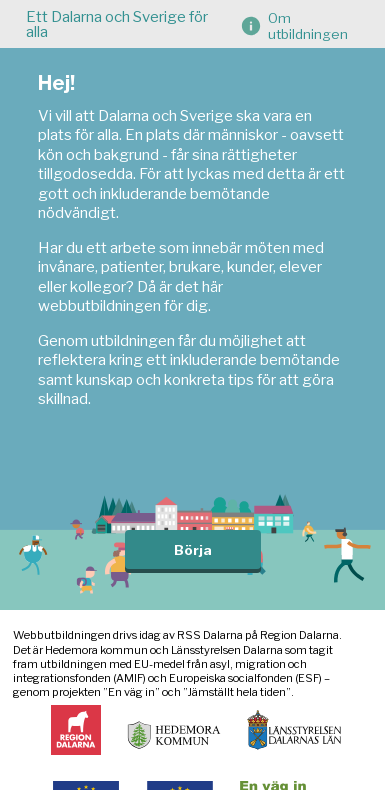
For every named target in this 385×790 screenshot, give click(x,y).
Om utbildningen (308, 26)
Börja (193, 550)
